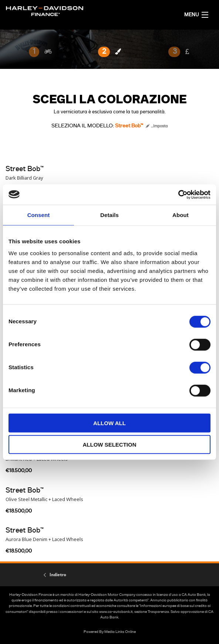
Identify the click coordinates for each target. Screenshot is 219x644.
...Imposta (157, 126)
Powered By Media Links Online (110, 632)
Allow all (109, 423)
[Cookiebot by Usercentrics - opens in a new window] (178, 194)
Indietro (58, 575)
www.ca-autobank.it (116, 612)
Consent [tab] (39, 215)
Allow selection (110, 445)
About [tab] (181, 215)
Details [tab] (109, 215)
